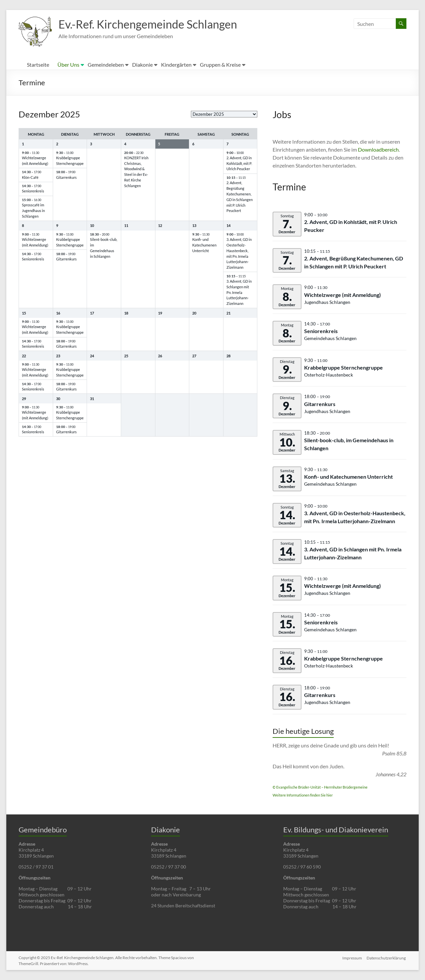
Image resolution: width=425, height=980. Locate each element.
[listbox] (224, 114)
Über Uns (68, 65)
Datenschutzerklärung (387, 958)
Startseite (38, 65)
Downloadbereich (378, 149)
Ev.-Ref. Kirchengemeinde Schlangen (153, 24)
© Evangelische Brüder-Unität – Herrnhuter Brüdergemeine (320, 787)
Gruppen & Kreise (220, 65)
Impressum (352, 958)
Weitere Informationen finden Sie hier (303, 795)
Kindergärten (176, 65)
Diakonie (142, 65)
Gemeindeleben (106, 65)
